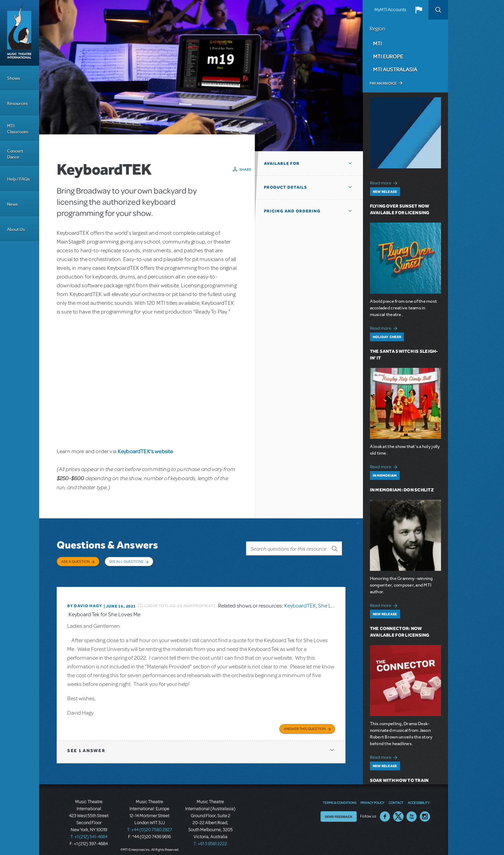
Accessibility (419, 797)
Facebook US (385, 811)
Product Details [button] (285, 187)
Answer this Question (305, 722)
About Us (16, 229)
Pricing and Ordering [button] (292, 211)
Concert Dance (15, 154)
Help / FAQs (18, 179)
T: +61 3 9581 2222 (210, 838)
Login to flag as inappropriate (180, 601)
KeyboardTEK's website (145, 451)
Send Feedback (339, 811)
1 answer (86, 744)
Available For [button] (282, 163)
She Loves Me (334, 601)
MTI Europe (388, 56)
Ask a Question (75, 561)
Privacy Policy (372, 797)
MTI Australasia (395, 69)
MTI (377, 43)
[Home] (20, 33)
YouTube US (412, 811)
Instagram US (425, 811)
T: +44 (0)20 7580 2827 (150, 824)
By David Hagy (85, 601)
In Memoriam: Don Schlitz (402, 490)
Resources (17, 103)
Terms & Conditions (339, 797)
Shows (13, 78)
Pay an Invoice (383, 83)
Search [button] (438, 10)
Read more (385, 182)
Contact (396, 797)
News (12, 204)
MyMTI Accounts (390, 10)
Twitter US (398, 811)
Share (246, 169)
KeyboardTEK (300, 601)
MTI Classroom (17, 129)
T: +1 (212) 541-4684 (89, 831)
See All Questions (126, 561)
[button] (419, 10)
